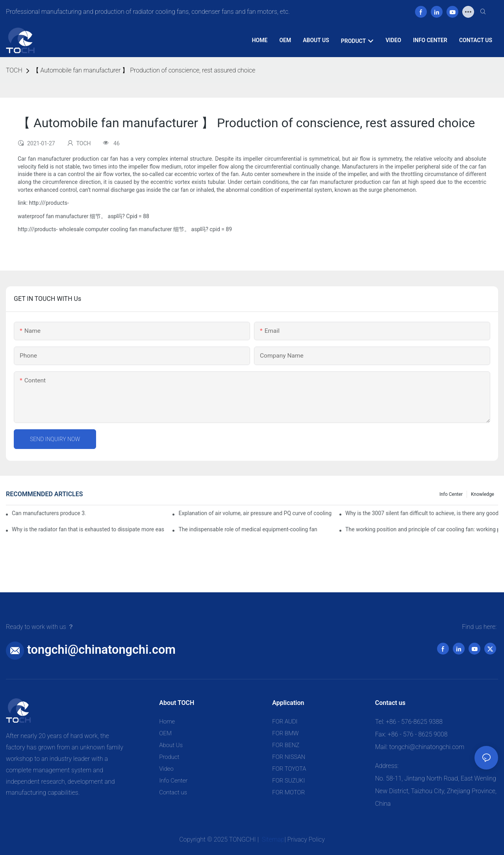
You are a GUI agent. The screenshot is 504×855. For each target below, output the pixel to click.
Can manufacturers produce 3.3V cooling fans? (49, 513)
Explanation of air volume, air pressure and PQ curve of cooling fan (255, 513)
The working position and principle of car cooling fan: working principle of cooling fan (422, 529)
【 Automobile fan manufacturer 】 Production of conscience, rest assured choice (144, 70)
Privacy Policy (306, 839)
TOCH (14, 70)
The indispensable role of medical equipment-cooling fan (248, 529)
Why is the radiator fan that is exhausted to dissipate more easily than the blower (88, 529)
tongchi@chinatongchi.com (101, 650)
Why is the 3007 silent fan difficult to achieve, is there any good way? (422, 513)
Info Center (451, 494)
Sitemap (272, 839)
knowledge (483, 494)
